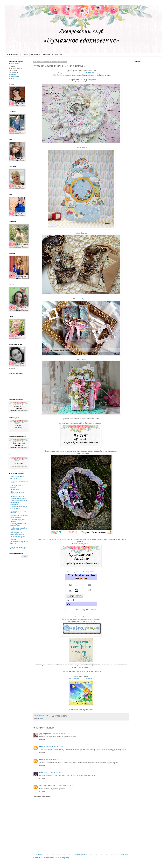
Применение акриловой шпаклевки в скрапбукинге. (19, 502)
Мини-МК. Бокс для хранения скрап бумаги (18, 497)
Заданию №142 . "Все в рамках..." (92, 73)
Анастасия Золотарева (48, 786)
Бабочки (13, 539)
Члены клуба (36, 55)
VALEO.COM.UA (89, 621)
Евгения (42, 747)
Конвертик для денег (18, 537)
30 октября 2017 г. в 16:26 (55, 747)
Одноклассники (14, 76)
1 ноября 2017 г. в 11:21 (54, 760)
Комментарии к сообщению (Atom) (57, 858)
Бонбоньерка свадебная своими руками (19, 529)
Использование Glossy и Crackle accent (19, 508)
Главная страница (13, 55)
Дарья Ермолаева (82, 453)
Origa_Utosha (82, 359)
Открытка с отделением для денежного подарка (19, 547)
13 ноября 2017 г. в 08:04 (65, 786)
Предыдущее (124, 854)
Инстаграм (12, 74)
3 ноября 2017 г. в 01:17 (57, 773)
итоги (41, 719)
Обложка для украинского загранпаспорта (19, 516)
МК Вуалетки (15, 490)
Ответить (42, 740)
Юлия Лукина (82, 148)
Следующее (38, 854)
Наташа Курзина (82, 299)
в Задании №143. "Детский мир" (81, 678)
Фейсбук (11, 78)
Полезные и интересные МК (53, 55)
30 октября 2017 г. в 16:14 (62, 734)
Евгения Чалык (82, 617)
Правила (25, 55)
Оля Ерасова (82, 233)
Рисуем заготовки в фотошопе (17, 478)
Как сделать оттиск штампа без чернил (17, 533)
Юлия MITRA (82, 82)
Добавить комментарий (43, 797)
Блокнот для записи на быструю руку (18, 525)
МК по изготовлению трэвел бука (17, 493)
